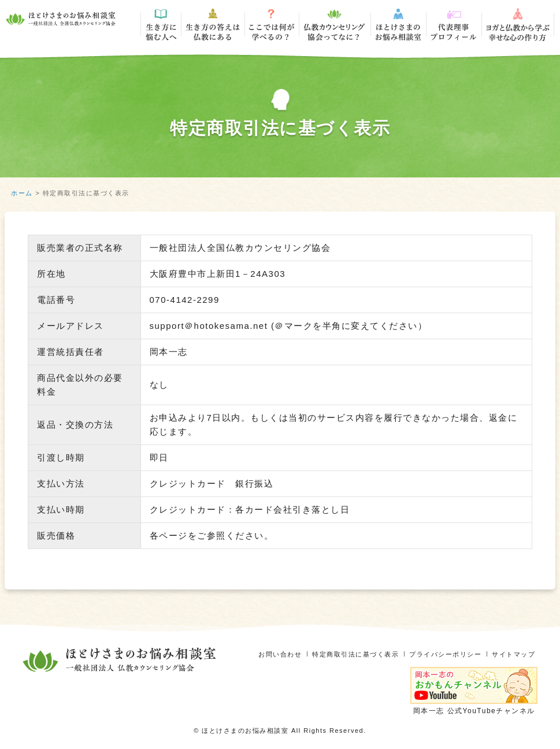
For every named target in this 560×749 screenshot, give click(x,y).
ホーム (22, 193)
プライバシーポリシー (439, 654)
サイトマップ (512, 654)
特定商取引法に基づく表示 (343, 654)
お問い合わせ (262, 654)
